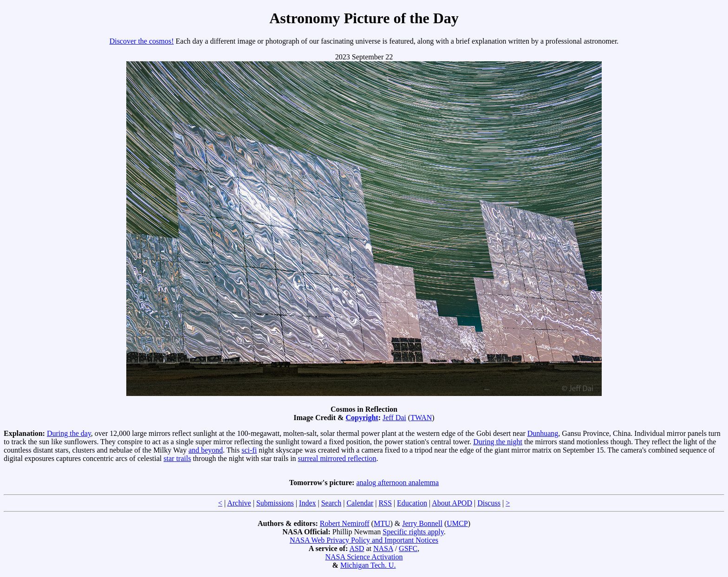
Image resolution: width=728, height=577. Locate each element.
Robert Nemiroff (345, 523)
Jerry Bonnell (422, 523)
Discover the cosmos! (142, 41)
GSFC (408, 548)
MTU (382, 523)
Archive (239, 503)
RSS (385, 503)
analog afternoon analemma (397, 483)
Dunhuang (543, 433)
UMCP (457, 523)
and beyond (206, 450)
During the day (69, 433)
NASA (383, 548)
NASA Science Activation (364, 557)
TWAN (421, 418)
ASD (357, 548)
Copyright (362, 418)
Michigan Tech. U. (368, 565)
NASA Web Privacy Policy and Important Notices (364, 540)
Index (307, 503)
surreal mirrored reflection (337, 458)
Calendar (360, 503)
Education (412, 503)
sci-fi (249, 450)
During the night (498, 442)
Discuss (489, 503)
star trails (177, 458)
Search (331, 503)
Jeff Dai (394, 418)
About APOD (452, 503)
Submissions (275, 503)
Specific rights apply (413, 532)
